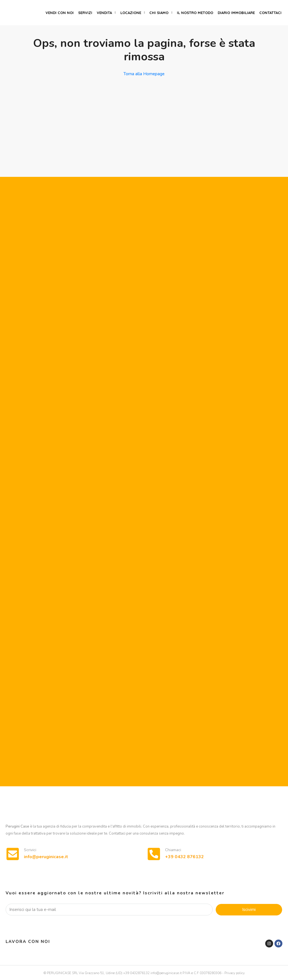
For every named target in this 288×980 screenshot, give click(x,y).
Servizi (85, 13)
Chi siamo (159, 13)
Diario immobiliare (236, 13)
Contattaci (270, 13)
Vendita (104, 13)
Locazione (131, 13)
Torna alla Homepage (144, 74)
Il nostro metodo (195, 13)
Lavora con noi (28, 942)
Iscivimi (249, 910)
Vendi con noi (60, 13)
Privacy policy (235, 973)
